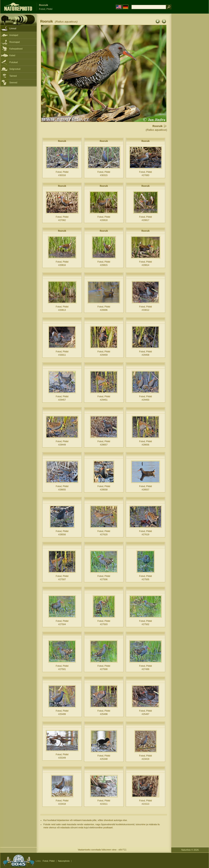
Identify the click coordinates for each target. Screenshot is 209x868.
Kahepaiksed (16, 49)
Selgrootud (15, 69)
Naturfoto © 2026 (190, 850)
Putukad (14, 62)
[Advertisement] (190, 80)
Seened (13, 82)
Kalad (12, 55)
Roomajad (15, 42)
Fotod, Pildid (48, 861)
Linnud (13, 28)
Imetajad (14, 35)
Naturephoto (64, 861)
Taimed (13, 76)
